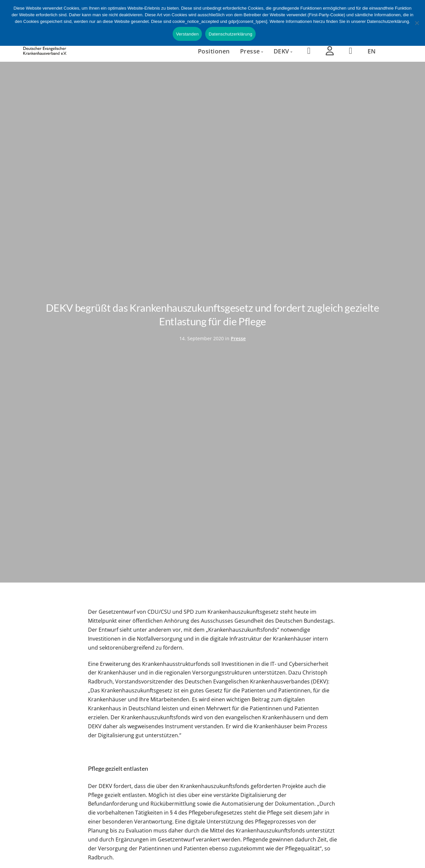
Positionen (214, 51)
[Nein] (417, 23)
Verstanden (187, 34)
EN (372, 51)
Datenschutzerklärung (230, 34)
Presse (238, 338)
